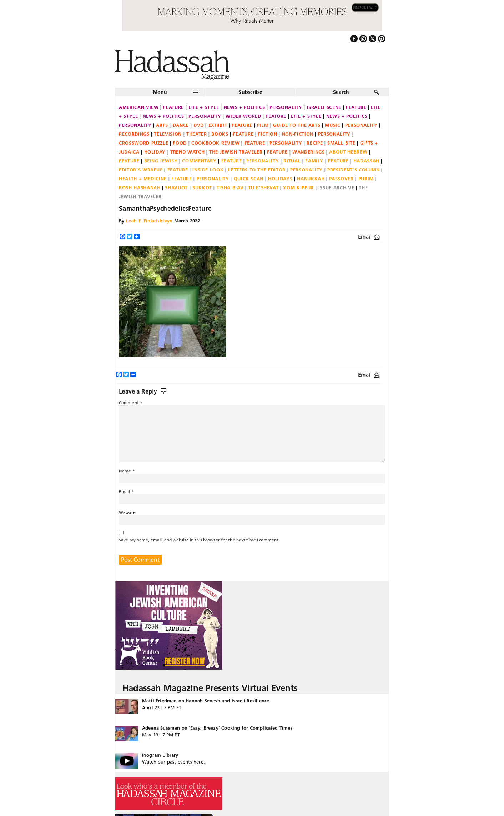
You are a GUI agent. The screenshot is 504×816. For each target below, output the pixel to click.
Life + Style (204, 107)
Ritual (292, 161)
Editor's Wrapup (141, 170)
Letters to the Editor (257, 170)
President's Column (354, 170)
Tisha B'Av (230, 187)
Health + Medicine (143, 179)
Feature (173, 107)
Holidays (280, 179)
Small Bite (341, 143)
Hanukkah (311, 179)
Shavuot (176, 187)
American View (139, 107)
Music (332, 125)
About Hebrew (348, 152)
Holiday (155, 152)
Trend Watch (187, 152)
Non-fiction (298, 134)
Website (127, 512)
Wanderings (309, 152)
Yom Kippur (298, 187)
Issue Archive (336, 187)
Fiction (268, 134)
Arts (162, 125)
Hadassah (366, 161)
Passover (341, 179)
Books (220, 134)
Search (341, 92)
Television (168, 134)
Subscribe (250, 92)
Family (314, 161)
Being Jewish (161, 161)
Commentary (199, 161)
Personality (286, 107)
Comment (131, 403)
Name (127, 471)
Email (369, 237)
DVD (199, 125)
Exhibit (218, 125)
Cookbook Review (216, 143)
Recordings (134, 134)
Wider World (243, 116)
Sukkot (202, 187)
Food (180, 143)
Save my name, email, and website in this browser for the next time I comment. (199, 540)
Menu (160, 92)
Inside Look (208, 170)
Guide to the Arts (297, 125)
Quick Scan (249, 179)
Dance (181, 125)
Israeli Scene (324, 107)
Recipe (315, 143)
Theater (197, 134)
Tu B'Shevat (263, 187)
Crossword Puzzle (143, 143)
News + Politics (245, 107)
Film (263, 125)
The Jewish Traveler (236, 152)
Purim (366, 179)
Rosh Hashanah (140, 187)
